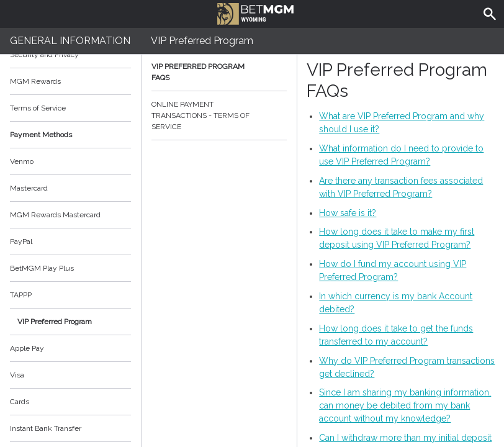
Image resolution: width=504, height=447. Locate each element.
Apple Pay (27, 348)
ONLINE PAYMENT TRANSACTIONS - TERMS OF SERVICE (219, 115)
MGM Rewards (35, 81)
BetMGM (255, 12)
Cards (20, 402)
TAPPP (21, 295)
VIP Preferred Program (55, 322)
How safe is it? (348, 213)
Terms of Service (70, 108)
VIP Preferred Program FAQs (219, 72)
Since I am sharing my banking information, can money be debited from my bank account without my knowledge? (405, 405)
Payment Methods (70, 135)
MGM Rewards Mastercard (55, 215)
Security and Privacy (44, 55)
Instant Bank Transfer (46, 428)
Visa (17, 375)
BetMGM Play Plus (42, 268)
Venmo (22, 161)
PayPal (21, 242)
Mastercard (29, 188)
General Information (70, 41)
